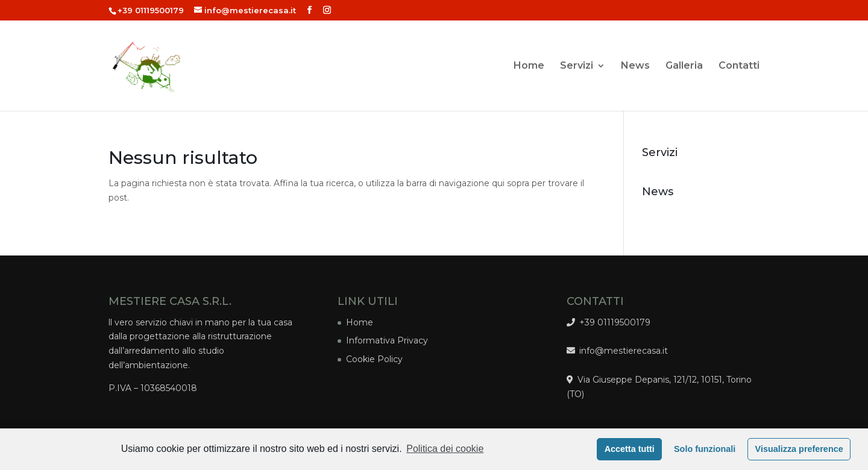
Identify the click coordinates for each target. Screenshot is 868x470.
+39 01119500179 (151, 10)
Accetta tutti (630, 449)
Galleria (684, 66)
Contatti (739, 66)
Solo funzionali (705, 449)
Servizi (577, 66)
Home (529, 66)
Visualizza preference (799, 449)
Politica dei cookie (445, 449)
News (635, 66)
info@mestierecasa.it (621, 351)
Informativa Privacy (387, 340)
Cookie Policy (374, 359)
